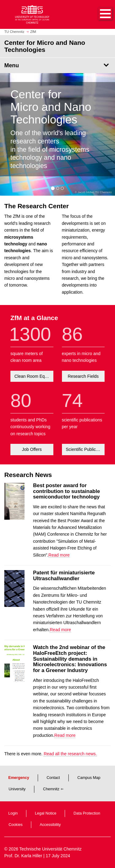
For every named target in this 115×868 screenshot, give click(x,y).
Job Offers (32, 449)
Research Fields (83, 376)
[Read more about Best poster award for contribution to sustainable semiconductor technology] (14, 518)
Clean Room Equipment (34, 376)
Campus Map (89, 778)
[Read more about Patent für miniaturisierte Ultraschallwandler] (14, 605)
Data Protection (87, 813)
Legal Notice (46, 813)
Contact (53, 778)
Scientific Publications (85, 449)
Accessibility (50, 825)
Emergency (19, 778)
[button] (99, 14)
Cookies (16, 825)
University (17, 789)
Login (13, 813)
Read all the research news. (70, 754)
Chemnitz (51, 789)
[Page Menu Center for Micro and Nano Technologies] (57, 65)
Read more (59, 555)
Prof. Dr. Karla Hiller (23, 856)
